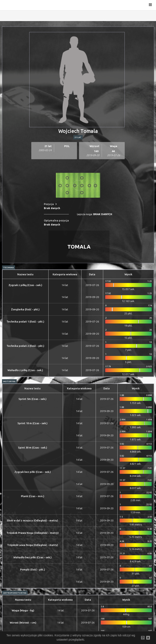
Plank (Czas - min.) (33, 496)
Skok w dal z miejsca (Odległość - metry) (32, 520)
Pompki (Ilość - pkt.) (33, 569)
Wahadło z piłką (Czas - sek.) (25, 370)
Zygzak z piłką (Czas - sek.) (25, 285)
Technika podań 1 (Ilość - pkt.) (25, 321)
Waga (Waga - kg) (23, 610)
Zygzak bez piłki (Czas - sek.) (33, 472)
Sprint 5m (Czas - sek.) (32, 399)
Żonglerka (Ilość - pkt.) (25, 309)
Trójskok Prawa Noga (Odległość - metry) (33, 533)
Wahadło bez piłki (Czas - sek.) (32, 557)
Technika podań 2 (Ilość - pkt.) (25, 346)
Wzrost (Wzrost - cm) (23, 623)
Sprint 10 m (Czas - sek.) (32, 423)
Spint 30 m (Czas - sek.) (33, 447)
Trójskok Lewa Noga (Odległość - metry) (33, 545)
